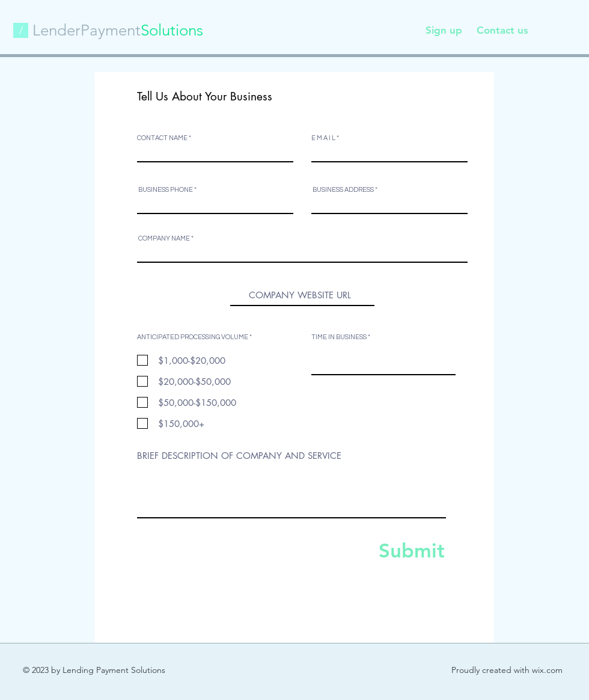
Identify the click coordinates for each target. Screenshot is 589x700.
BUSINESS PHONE (166, 190)
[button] (21, 30)
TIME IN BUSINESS (339, 337)
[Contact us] (502, 31)
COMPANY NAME (164, 238)
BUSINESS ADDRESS (343, 190)
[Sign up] (444, 31)
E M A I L (323, 138)
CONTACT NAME (162, 138)
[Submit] (400, 550)
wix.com (547, 670)
